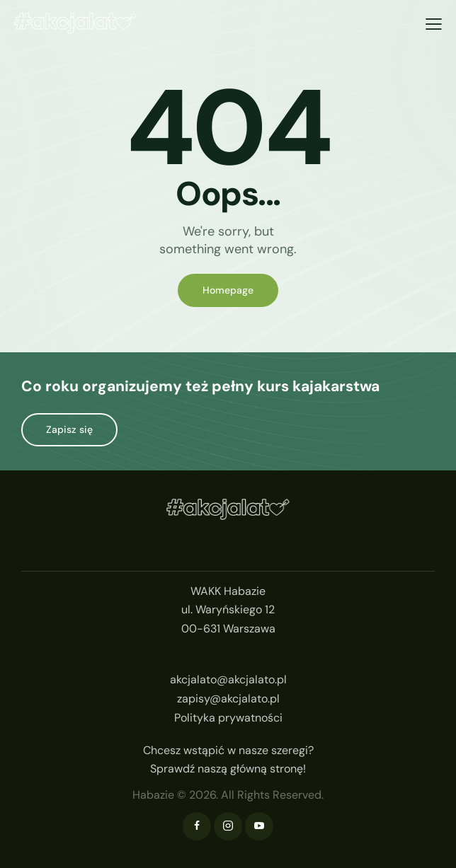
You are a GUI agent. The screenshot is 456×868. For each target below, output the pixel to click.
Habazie (153, 795)
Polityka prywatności (228, 718)
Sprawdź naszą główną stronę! (228, 769)
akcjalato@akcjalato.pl (228, 679)
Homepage (228, 290)
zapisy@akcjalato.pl (228, 699)
